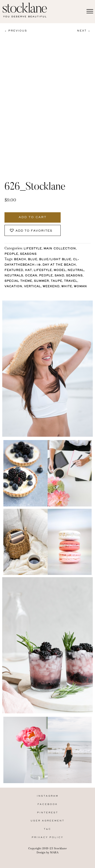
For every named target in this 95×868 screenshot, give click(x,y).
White (67, 287)
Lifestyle (33, 249)
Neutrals (14, 276)
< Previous (16, 31)
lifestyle (43, 270)
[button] (33, 230)
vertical (32, 287)
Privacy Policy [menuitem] (47, 837)
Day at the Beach (59, 265)
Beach (20, 260)
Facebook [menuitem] (48, 804)
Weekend (51, 287)
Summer (41, 281)
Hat (28, 270)
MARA (54, 852)
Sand (59, 276)
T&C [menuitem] (47, 829)
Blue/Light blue (55, 260)
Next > (84, 31)
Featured (14, 270)
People (11, 254)
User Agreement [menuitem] (47, 821)
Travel (71, 281)
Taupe (56, 281)
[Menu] (90, 11)
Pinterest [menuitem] (48, 813)
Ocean (31, 276)
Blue (33, 260)
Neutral (76, 270)
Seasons (28, 254)
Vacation (13, 287)
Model (60, 270)
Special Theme (18, 281)
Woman (80, 287)
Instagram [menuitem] (48, 796)
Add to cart (33, 217)
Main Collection (60, 249)
